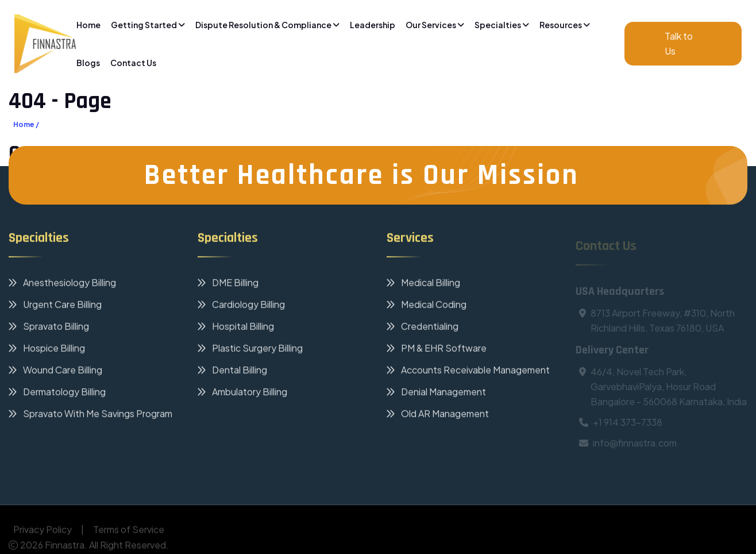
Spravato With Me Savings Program (90, 415)
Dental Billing (232, 372)
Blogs (88, 63)
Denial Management (436, 393)
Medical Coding (427, 306)
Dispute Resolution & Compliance (267, 25)
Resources (565, 25)
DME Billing (228, 284)
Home (88, 25)
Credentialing (423, 328)
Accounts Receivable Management (468, 372)
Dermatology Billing (57, 393)
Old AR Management (438, 415)
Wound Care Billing (55, 372)
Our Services (435, 25)
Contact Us (133, 63)
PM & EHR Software (437, 350)
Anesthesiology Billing (62, 284)
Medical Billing (423, 284)
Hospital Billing (236, 328)
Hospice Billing (47, 350)
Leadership (373, 25)
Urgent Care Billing (55, 306)
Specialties (502, 25)
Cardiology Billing (241, 306)
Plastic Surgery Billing (250, 350)
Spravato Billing (49, 328)
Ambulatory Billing (242, 393)
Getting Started (148, 25)
